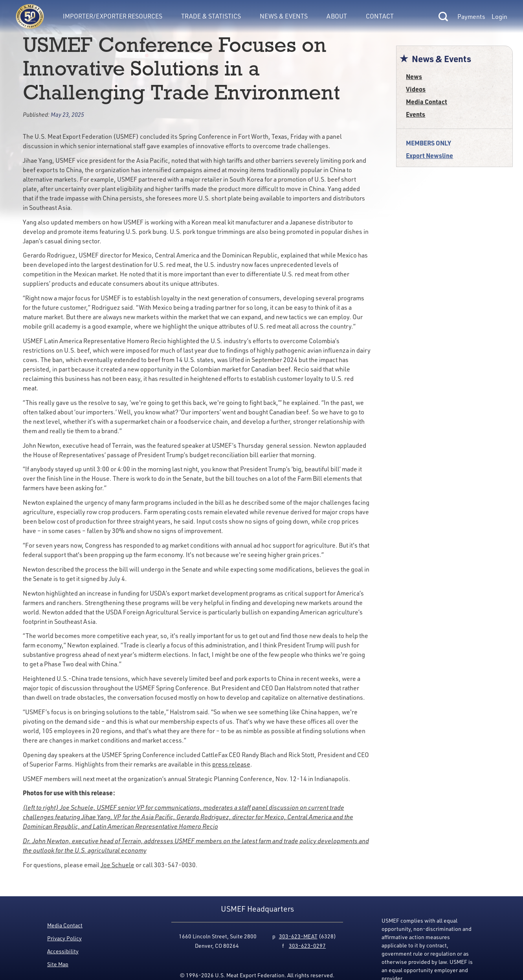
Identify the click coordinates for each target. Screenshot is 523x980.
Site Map (58, 964)
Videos (416, 89)
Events (416, 114)
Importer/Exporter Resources (113, 16)
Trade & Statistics (211, 16)
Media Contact (427, 102)
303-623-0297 (307, 946)
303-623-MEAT (298, 936)
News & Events (284, 16)
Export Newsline (429, 155)
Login (499, 17)
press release (231, 764)
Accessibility (63, 951)
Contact (380, 16)
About (337, 16)
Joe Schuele (117, 865)
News (414, 76)
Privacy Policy (64, 938)
